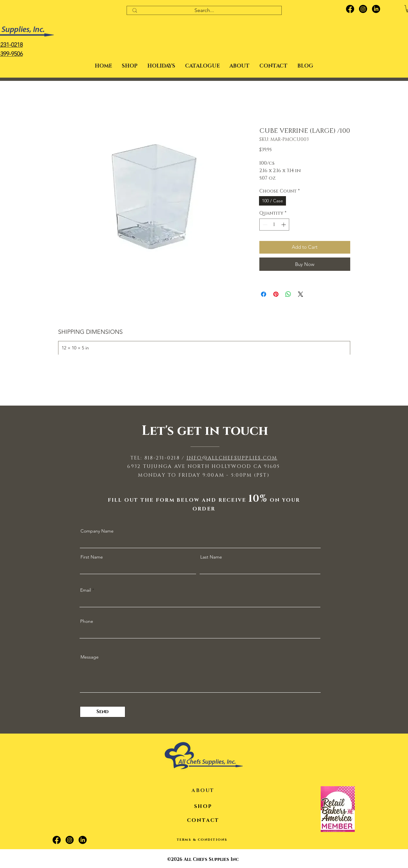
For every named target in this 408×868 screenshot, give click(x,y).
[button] (161, 66)
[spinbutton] (274, 225)
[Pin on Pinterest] (276, 294)
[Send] (103, 712)
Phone (87, 621)
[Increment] (284, 225)
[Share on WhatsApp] (288, 294)
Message (90, 657)
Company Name (97, 531)
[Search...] (204, 10)
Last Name (211, 557)
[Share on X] (301, 294)
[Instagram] (363, 9)
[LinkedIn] (376, 9)
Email (86, 590)
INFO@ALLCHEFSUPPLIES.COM (232, 458)
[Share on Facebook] (264, 294)
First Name (92, 557)
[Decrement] (264, 225)
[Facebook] (350, 9)
